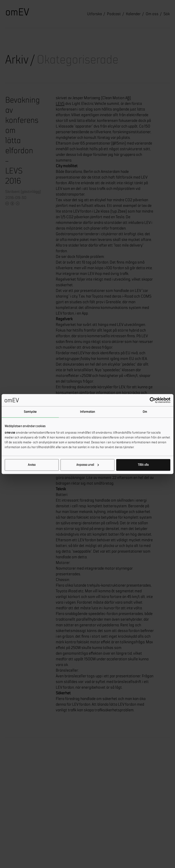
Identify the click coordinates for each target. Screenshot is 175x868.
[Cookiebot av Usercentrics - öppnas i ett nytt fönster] (153, 400)
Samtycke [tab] (30, 412)
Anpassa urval (88, 465)
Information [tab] (87, 412)
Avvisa (32, 465)
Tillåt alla (143, 465)
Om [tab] (145, 412)
